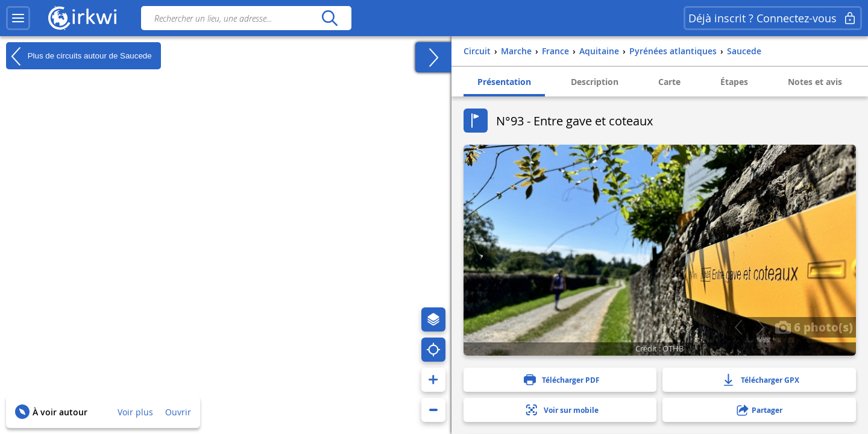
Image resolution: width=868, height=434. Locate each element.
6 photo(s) (814, 327)
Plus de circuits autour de (79, 56)
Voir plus (135, 412)
